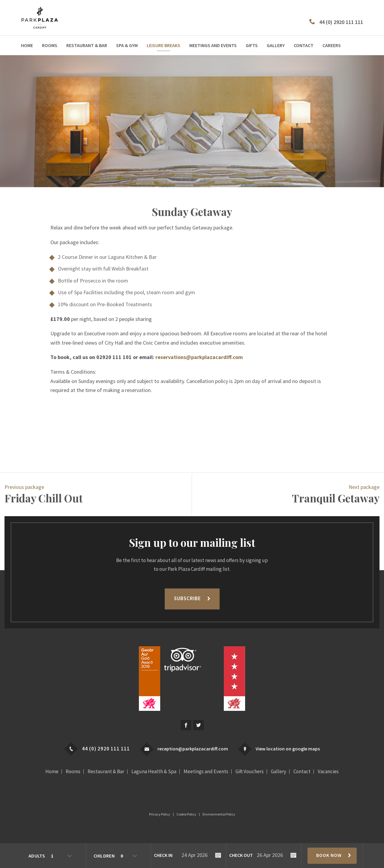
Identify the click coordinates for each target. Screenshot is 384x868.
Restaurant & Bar (87, 45)
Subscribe (187, 598)
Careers (332, 45)
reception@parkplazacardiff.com (193, 749)
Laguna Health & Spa (154, 772)
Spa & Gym (127, 45)
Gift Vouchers (250, 772)
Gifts (252, 45)
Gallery (276, 45)
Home (27, 45)
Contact (304, 45)
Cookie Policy (186, 814)
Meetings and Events (213, 45)
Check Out (241, 855)
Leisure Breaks (163, 45)
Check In (163, 855)
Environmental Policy (219, 814)
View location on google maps (288, 749)
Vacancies (328, 772)
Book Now (329, 855)
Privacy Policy (160, 814)
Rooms (50, 45)
